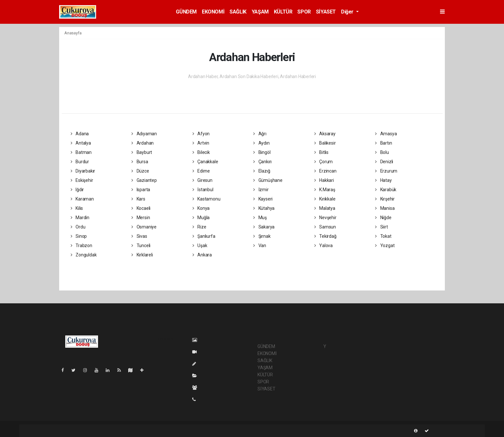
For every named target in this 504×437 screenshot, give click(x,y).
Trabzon (81, 245)
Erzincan (325, 171)
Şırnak (262, 236)
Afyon (201, 134)
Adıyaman (144, 134)
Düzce (140, 171)
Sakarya (264, 227)
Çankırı (262, 162)
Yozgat (385, 245)
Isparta (141, 190)
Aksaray (325, 134)
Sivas (139, 236)
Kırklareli (142, 255)
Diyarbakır (83, 171)
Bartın (383, 143)
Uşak (200, 245)
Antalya (81, 143)
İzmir (261, 190)
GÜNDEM (186, 12)
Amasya (386, 134)
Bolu (382, 152)
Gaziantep (144, 180)
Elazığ (262, 171)
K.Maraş (325, 190)
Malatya (325, 208)
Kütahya (264, 208)
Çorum (324, 162)
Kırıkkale (325, 199)
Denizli (384, 162)
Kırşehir (385, 199)
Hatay (383, 180)
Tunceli (141, 245)
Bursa (140, 162)
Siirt (382, 227)
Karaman (82, 199)
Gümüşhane (268, 180)
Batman (81, 152)
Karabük (386, 190)
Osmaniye (144, 227)
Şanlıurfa (204, 236)
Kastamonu (207, 199)
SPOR (304, 12)
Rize (199, 227)
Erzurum (386, 171)
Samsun (325, 227)
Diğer (348, 12)
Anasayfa (73, 33)
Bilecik (201, 152)
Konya (201, 208)
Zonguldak (84, 255)
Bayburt (142, 152)
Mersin (141, 218)
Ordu (78, 227)
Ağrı (260, 134)
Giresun (203, 180)
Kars (138, 199)
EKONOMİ (213, 12)
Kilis (77, 208)
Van (260, 245)
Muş (260, 218)
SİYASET (326, 12)
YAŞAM (260, 12)
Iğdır (77, 190)
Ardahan (143, 143)
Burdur (80, 162)
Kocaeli (141, 208)
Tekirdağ (325, 236)
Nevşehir (325, 218)
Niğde (383, 218)
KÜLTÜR (283, 12)
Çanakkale (205, 162)
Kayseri (263, 199)
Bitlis (321, 152)
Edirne (201, 171)
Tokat (383, 236)
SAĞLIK (238, 12)
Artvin (201, 143)
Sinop (79, 236)
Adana (80, 134)
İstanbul (203, 190)
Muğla (201, 218)
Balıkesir (325, 143)
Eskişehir (82, 180)
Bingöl (262, 152)
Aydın (261, 143)
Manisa (385, 208)
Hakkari (324, 180)
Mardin (80, 218)
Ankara (202, 255)
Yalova (324, 245)
